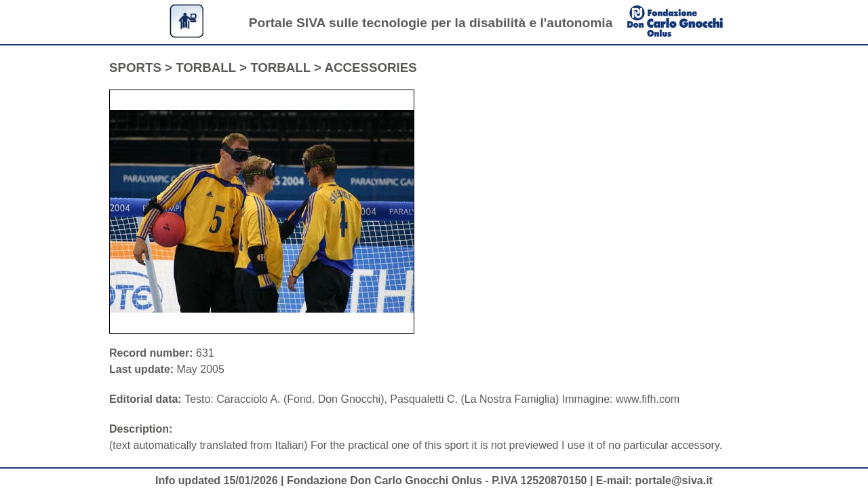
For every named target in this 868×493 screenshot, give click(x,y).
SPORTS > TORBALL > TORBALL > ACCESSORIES (263, 67)
